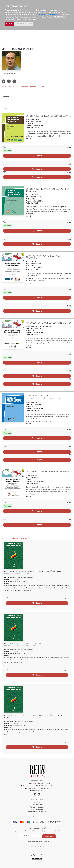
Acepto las (38, 842)
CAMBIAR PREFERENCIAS (24, 24)
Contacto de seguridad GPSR (37, 812)
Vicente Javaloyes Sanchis (17, 582)
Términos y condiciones (37, 807)
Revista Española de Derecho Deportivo (21, 577)
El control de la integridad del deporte (25, 643)
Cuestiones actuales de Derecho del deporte (49, 472)
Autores (4, 45)
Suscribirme (49, 836)
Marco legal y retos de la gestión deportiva (49, 323)
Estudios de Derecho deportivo (42, 396)
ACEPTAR (9, 24)
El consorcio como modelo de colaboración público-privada (35, 571)
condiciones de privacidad (41, 842)
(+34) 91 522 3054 (44, 788)
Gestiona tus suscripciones (37, 846)
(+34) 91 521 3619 (31, 788)
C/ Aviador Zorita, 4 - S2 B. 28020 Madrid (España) (37, 786)
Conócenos (37, 802)
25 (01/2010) (14, 723)
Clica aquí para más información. (48, 15)
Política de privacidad (37, 805)
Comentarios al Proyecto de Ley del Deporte (49, 116)
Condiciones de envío (37, 809)
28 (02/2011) (14, 579)
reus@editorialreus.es (37, 791)
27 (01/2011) (14, 651)
